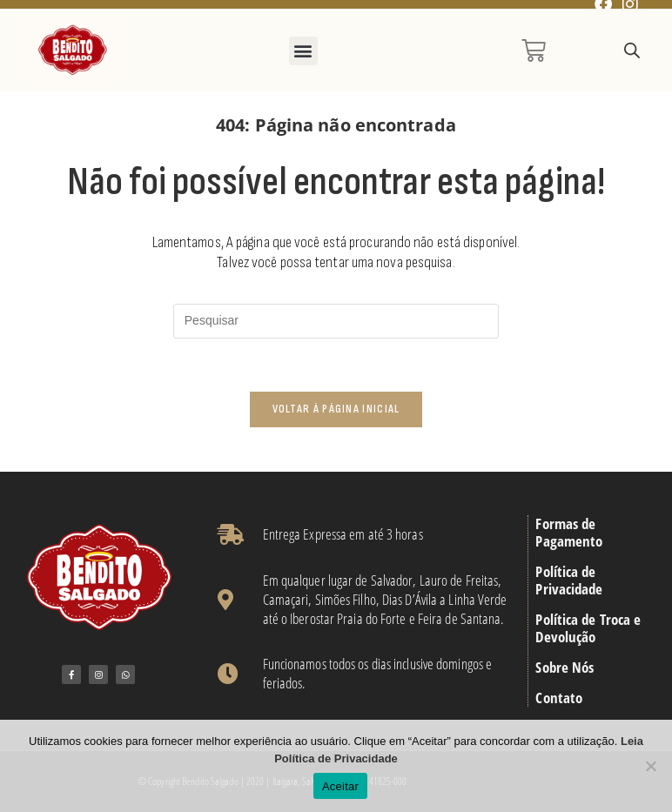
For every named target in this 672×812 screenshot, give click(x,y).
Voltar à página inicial (336, 409)
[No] (650, 766)
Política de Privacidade (569, 580)
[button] (303, 51)
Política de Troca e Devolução (588, 628)
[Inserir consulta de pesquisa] (336, 321)
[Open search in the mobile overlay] (632, 51)
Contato (559, 698)
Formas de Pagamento (569, 533)
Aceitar (340, 786)
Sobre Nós (564, 668)
